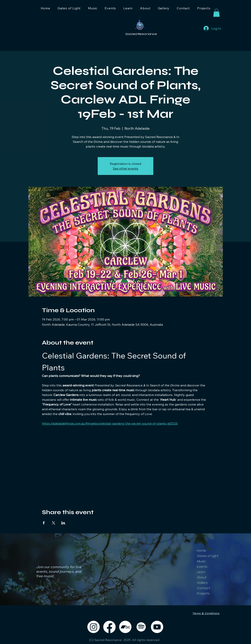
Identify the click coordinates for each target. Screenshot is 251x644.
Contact (204, 588)
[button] (216, 13)
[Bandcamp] (125, 627)
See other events (125, 168)
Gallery (202, 583)
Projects (203, 593)
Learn (201, 572)
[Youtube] (157, 627)
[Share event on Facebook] (44, 523)
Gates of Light (207, 556)
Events (202, 567)
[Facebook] (109, 627)
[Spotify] (141, 627)
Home (201, 551)
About (202, 577)
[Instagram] (94, 627)
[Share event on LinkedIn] (63, 523)
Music (201, 561)
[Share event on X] (54, 523)
